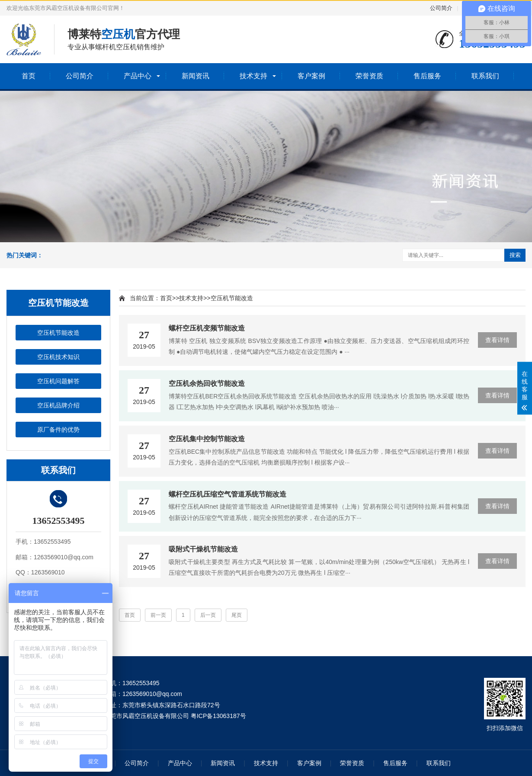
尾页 (237, 615)
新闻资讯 (195, 76)
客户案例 (311, 76)
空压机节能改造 (58, 333)
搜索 (515, 255)
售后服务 (427, 76)
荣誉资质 (369, 76)
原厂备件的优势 (58, 430)
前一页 (158, 615)
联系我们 (485, 76)
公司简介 (441, 8)
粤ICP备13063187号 (218, 716)
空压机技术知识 (58, 357)
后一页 (208, 615)
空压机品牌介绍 (58, 405)
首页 (29, 76)
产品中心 (138, 76)
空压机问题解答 (58, 381)
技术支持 (253, 76)
